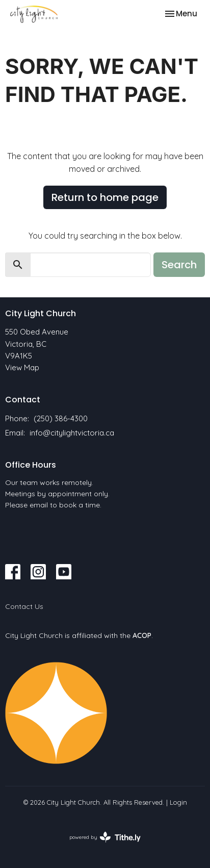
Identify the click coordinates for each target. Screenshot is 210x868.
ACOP (142, 635)
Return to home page (105, 197)
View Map (22, 367)
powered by (105, 837)
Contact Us (24, 606)
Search (179, 265)
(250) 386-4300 (61, 418)
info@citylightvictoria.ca (72, 433)
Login (178, 802)
